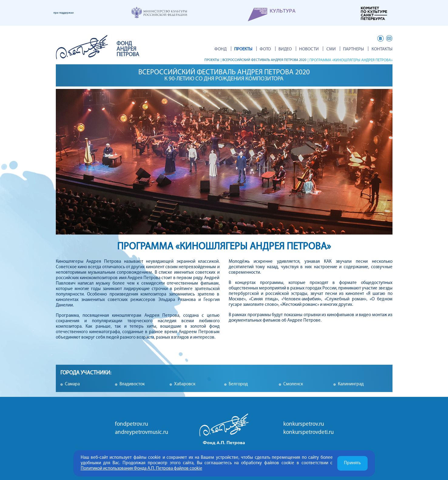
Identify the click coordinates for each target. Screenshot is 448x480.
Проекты (202, 60)
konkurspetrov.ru (304, 424)
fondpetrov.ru (131, 424)
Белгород (238, 384)
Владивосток (132, 384)
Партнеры (357, 49)
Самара (72, 384)
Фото (281, 49)
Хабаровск (185, 384)
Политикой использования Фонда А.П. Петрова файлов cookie (141, 469)
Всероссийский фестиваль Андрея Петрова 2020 (260, 60)
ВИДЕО (298, 49)
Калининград (351, 384)
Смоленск (293, 384)
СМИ (337, 49)
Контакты (382, 49)
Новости (318, 49)
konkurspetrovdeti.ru (308, 433)
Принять (352, 463)
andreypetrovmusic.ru (141, 433)
